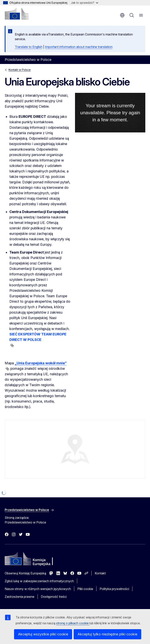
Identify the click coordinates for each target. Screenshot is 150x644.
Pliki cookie (85, 589)
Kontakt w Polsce (20, 70)
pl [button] (122, 15)
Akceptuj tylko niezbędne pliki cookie (107, 634)
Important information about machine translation (79, 47)
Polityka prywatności (114, 589)
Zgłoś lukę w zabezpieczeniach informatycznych (39, 581)
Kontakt (100, 573)
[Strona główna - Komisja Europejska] (17, 14)
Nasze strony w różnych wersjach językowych (38, 589)
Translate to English (29, 47)
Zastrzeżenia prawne (20, 597)
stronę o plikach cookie (73, 623)
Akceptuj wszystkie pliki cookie (43, 634)
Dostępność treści (54, 597)
